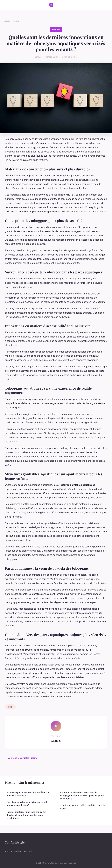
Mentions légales (13, 851)
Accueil (7, 21)
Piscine (16, 21)
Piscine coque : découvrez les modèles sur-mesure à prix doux (28, 794)
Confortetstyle (15, 842)
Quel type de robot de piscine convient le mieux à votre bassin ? (27, 804)
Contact (28, 851)
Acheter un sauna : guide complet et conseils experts (83, 807)
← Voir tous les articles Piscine (21, 758)
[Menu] (60, 5)
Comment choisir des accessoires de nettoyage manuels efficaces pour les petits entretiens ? (82, 796)
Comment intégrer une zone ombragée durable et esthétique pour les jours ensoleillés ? (26, 815)
